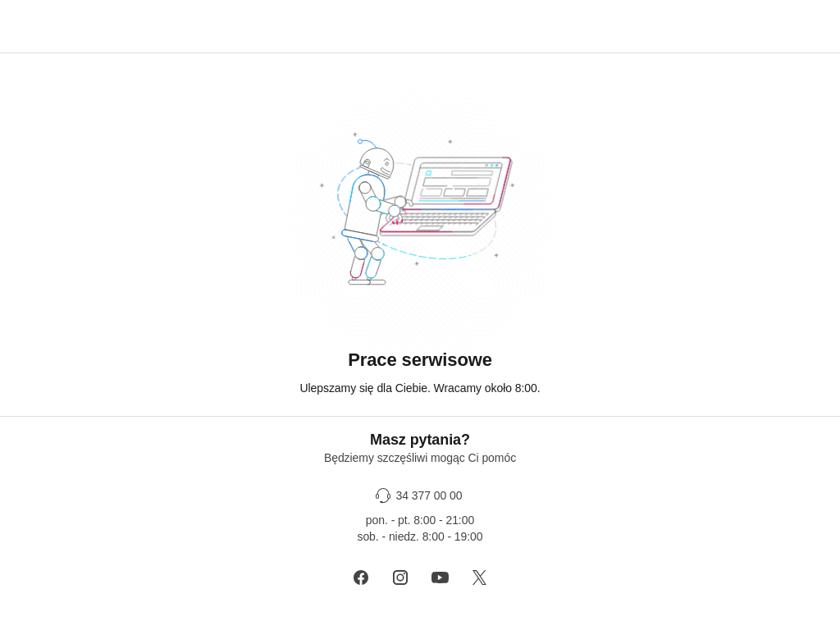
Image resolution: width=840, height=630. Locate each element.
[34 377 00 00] (420, 495)
